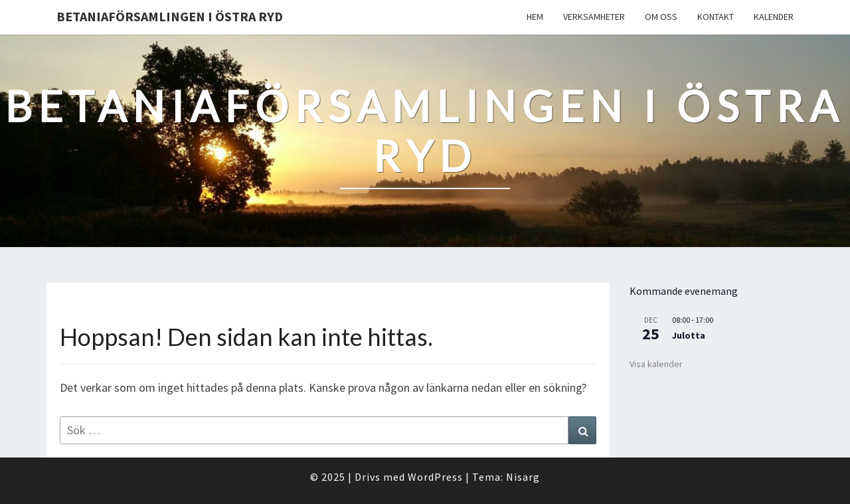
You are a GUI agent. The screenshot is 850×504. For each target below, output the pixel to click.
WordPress (435, 477)
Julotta (689, 335)
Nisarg (523, 477)
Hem (535, 17)
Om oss (661, 17)
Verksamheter (594, 17)
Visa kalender (656, 364)
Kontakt (716, 17)
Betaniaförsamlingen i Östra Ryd (170, 16)
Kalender (774, 17)
